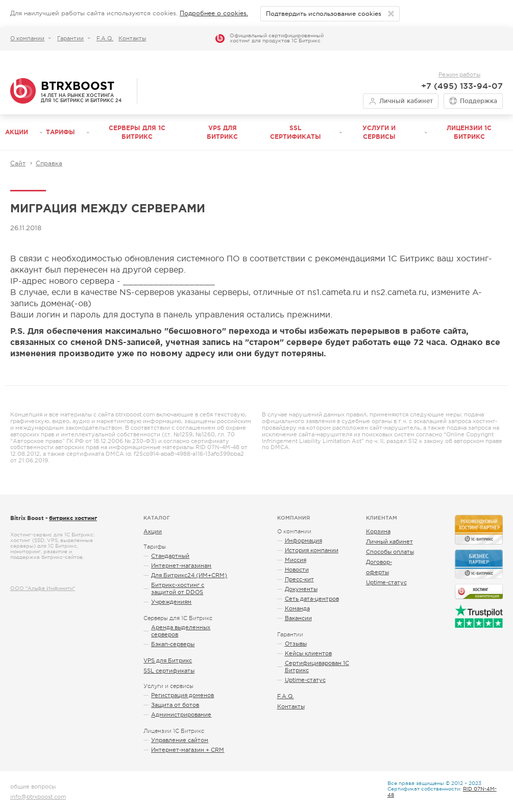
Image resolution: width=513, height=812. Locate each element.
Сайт (18, 163)
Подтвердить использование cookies (324, 14)
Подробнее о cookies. (214, 13)
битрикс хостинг (73, 518)
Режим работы (459, 75)
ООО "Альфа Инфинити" (43, 588)
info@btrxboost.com (38, 797)
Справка (49, 163)
